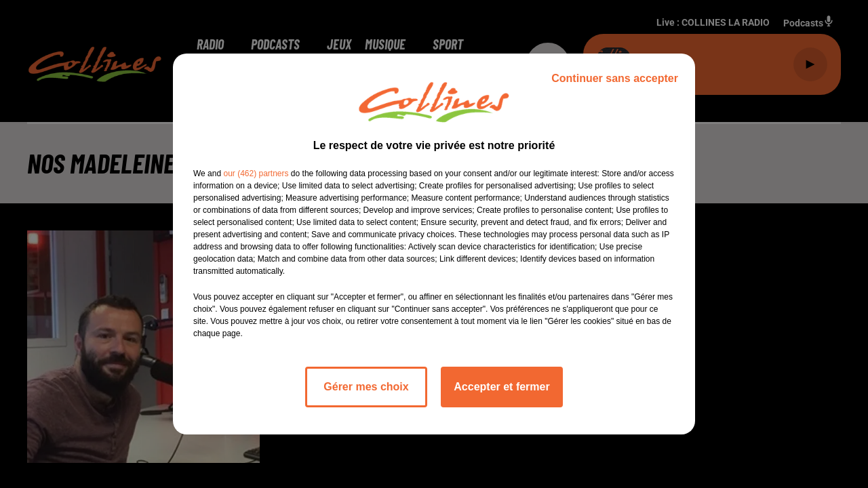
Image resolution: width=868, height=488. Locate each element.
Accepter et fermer (501, 387)
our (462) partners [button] (256, 174)
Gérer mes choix (366, 387)
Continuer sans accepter (615, 78)
